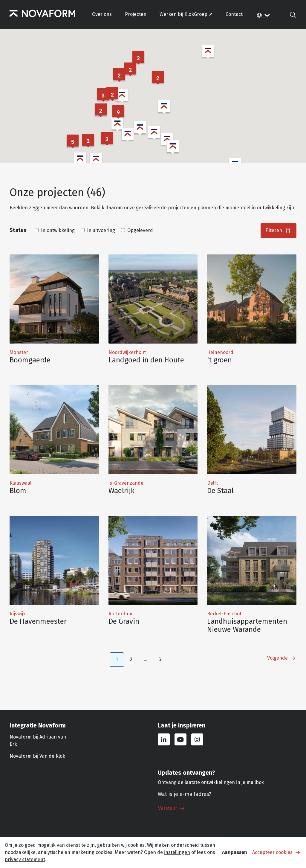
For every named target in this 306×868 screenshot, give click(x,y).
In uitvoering (98, 230)
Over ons (102, 14)
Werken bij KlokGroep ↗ (186, 14)
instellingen (177, 852)
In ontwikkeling (55, 230)
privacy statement (25, 859)
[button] (103, 95)
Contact (234, 14)
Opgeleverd (137, 230)
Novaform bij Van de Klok (37, 756)
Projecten (136, 14)
